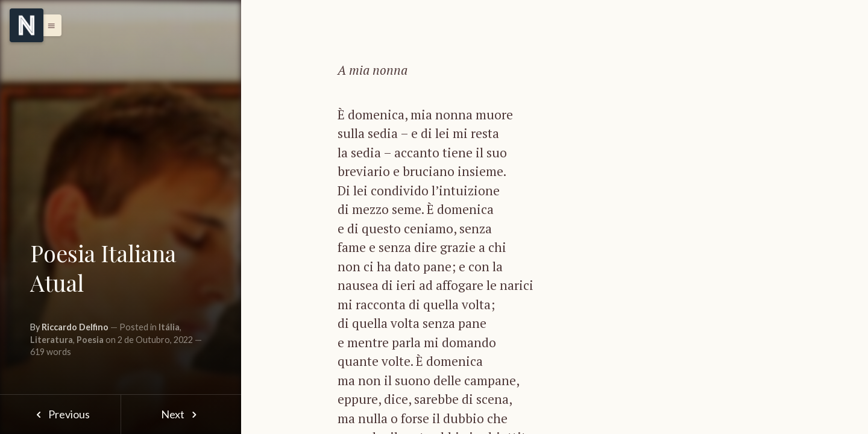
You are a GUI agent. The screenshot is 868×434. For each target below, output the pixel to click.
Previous (60, 414)
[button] (48, 25)
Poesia (90, 340)
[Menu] (27, 25)
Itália (169, 327)
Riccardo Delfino (75, 327)
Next (181, 414)
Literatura (52, 340)
